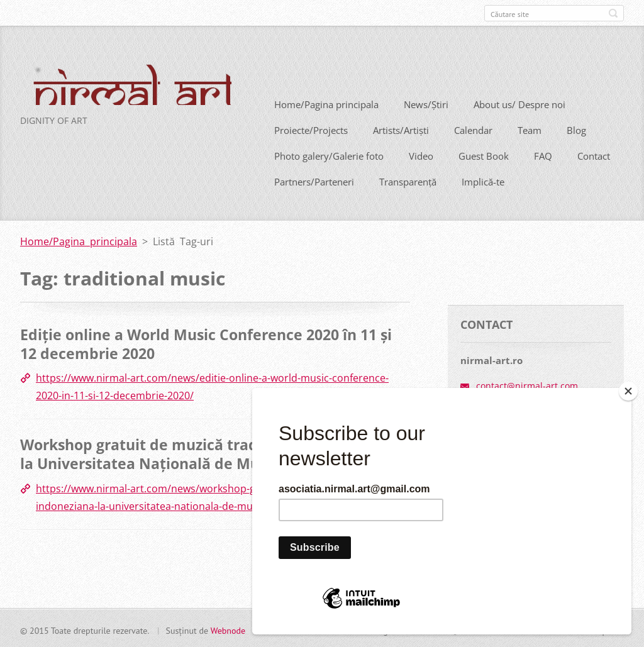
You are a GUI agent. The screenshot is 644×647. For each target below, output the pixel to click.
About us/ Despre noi (519, 103)
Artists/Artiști (401, 129)
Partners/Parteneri (314, 180)
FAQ (543, 155)
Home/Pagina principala (326, 103)
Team (530, 129)
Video (421, 155)
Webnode (228, 629)
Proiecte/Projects (311, 129)
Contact (594, 155)
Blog (576, 129)
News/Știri (426, 103)
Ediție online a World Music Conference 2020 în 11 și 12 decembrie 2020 (206, 343)
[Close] (628, 391)
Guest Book (484, 155)
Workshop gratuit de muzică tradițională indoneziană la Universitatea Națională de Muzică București (213, 453)
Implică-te (483, 180)
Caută (613, 13)
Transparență (408, 180)
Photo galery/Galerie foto (329, 155)
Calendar (473, 129)
